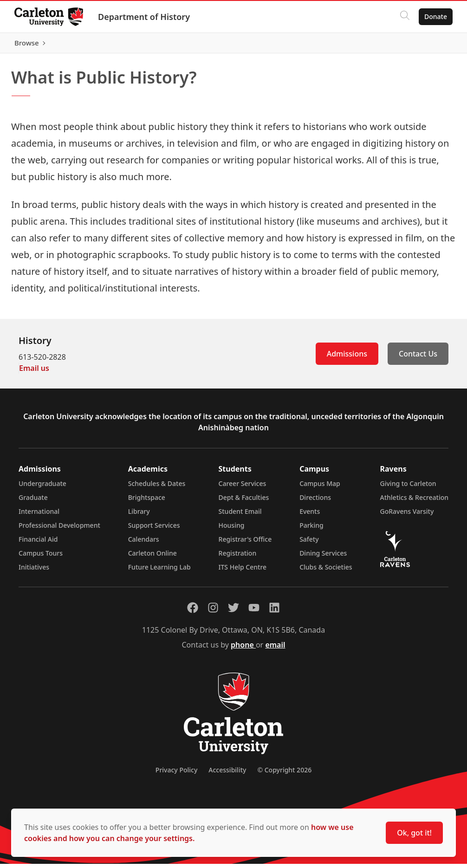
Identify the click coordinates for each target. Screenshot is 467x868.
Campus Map (320, 488)
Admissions (347, 358)
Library (139, 515)
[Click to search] (404, 17)
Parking (311, 529)
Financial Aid (38, 543)
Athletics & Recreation (414, 502)
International (39, 515)
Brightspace (147, 502)
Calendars (144, 543)
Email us (34, 372)
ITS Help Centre (243, 571)
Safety (309, 543)
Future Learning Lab (159, 571)
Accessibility (227, 774)
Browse (434, 45)
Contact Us (418, 358)
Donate (435, 16)
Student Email (240, 515)
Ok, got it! (414, 833)
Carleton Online (152, 557)
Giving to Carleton (408, 488)
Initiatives (34, 571)
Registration (238, 557)
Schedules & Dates (157, 488)
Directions (315, 502)
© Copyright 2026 (284, 774)
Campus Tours (41, 557)
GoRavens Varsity (407, 515)
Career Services (243, 488)
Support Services (154, 529)
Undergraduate (42, 488)
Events (310, 515)
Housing (232, 529)
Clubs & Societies (326, 571)
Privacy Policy (176, 774)
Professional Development (59, 529)
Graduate (33, 502)
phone (243, 649)
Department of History (144, 17)
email (275, 649)
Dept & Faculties (244, 502)
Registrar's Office (245, 543)
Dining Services (323, 557)
